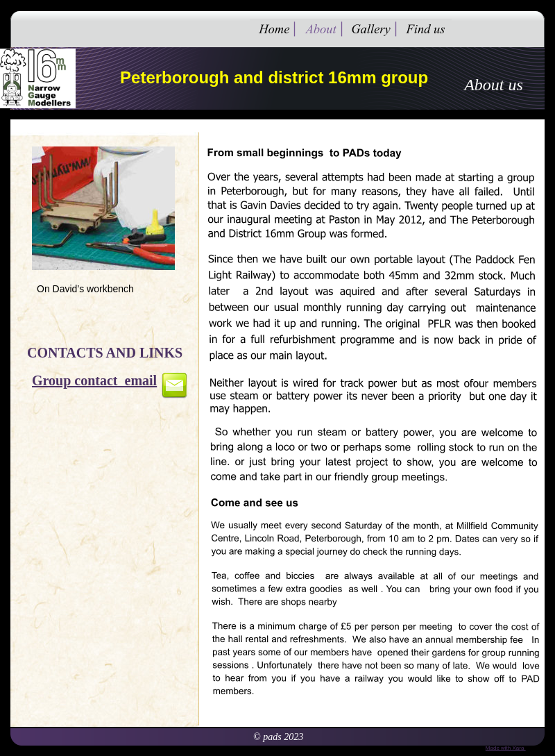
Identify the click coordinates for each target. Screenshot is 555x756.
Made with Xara (506, 748)
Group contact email (94, 380)
